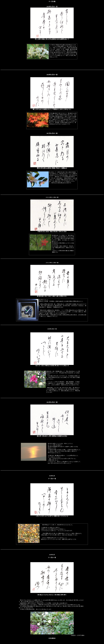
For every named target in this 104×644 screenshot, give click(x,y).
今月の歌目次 (52, 638)
